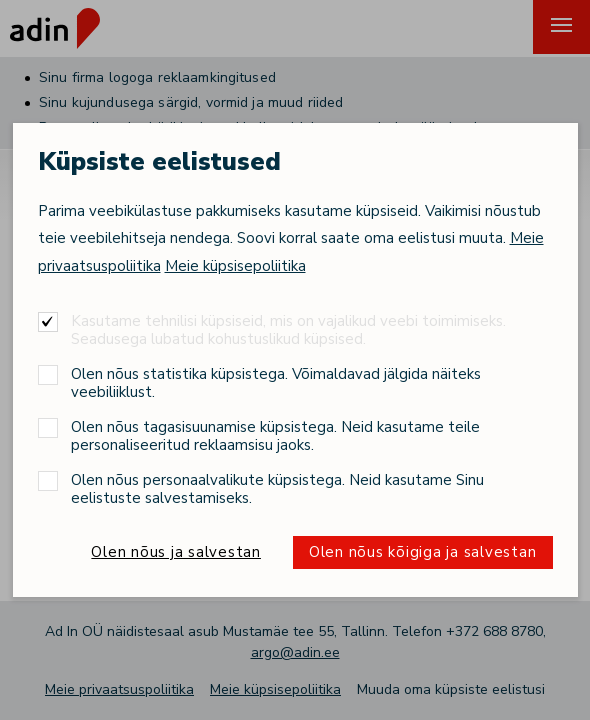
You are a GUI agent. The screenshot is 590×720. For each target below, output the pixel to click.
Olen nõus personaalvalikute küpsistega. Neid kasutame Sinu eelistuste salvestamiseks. (277, 488)
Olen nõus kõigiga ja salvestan (423, 552)
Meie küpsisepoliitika (235, 266)
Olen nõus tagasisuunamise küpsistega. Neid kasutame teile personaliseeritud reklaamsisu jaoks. (275, 435)
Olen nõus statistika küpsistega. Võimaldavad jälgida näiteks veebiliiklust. (276, 382)
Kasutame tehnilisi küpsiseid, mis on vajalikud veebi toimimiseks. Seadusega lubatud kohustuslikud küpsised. (288, 329)
